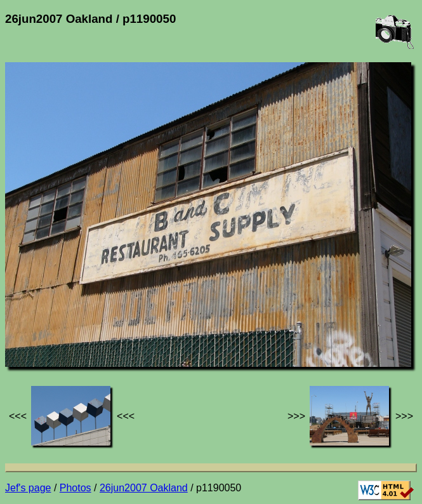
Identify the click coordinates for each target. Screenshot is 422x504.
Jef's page (28, 488)
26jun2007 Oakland (144, 488)
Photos (76, 488)
